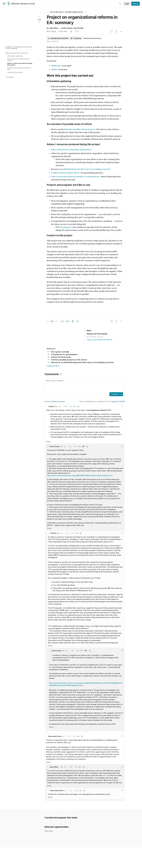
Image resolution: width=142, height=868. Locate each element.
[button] (62, 321)
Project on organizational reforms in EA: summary (19, 48)
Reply (48, 441)
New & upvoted (59, 401)
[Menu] (4, 4)
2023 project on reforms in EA (66, 12)
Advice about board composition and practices (71, 150)
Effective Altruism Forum (21, 4)
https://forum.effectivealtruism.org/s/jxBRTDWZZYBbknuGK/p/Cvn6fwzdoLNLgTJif (79, 476)
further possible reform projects (81, 129)
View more (49, 833)
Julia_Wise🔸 (55, 28)
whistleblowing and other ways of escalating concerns (86, 169)
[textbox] (84, 385)
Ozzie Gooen (67, 28)
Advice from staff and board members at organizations (75, 177)
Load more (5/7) (53, 366)
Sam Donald (78, 28)
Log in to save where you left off (99, 340)
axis (105, 775)
